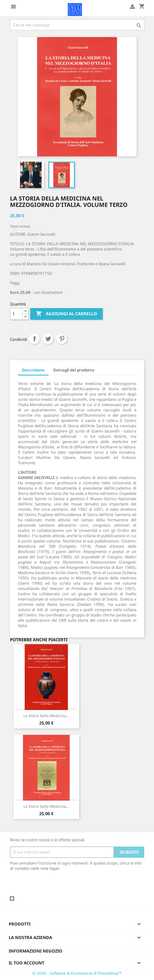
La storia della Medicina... (46, 716)
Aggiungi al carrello (66, 314)
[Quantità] (16, 314)
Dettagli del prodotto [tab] (74, 370)
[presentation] (54, 885)
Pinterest (62, 339)
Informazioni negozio (36, 951)
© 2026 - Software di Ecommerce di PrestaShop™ (77, 973)
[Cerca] (77, 25)
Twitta (48, 339)
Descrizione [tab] (33, 370)
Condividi (34, 339)
